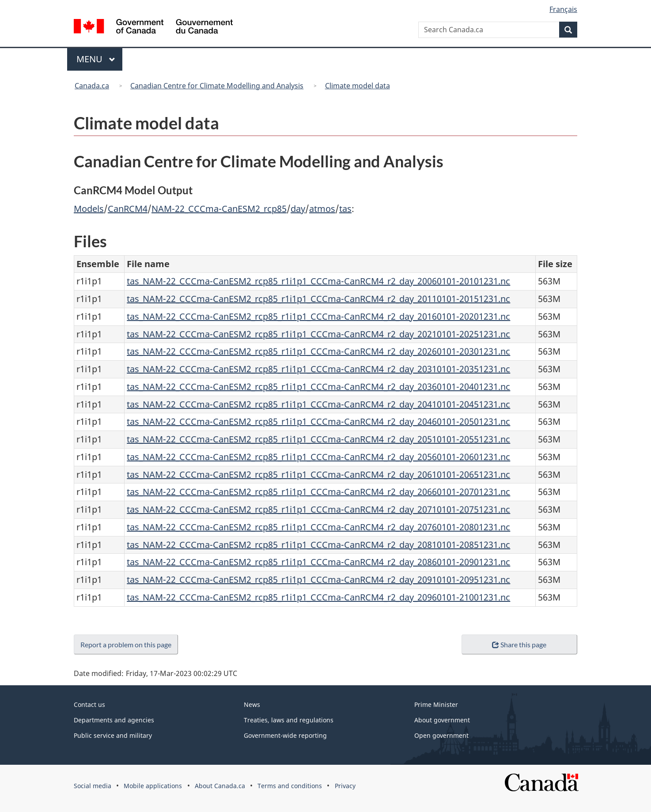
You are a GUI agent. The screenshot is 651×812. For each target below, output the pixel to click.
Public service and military (113, 735)
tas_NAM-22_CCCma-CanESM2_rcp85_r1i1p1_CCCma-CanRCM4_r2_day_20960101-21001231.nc (318, 597)
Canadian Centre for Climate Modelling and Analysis (217, 86)
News (252, 704)
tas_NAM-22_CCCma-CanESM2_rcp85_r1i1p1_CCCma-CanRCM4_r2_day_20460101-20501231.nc (318, 421)
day (298, 209)
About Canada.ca (220, 786)
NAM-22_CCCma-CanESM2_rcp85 (219, 209)
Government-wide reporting (285, 735)
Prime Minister (436, 704)
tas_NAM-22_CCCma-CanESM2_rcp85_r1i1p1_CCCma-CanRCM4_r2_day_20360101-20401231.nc (318, 387)
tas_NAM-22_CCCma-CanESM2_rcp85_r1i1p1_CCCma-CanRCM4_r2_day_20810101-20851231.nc (318, 545)
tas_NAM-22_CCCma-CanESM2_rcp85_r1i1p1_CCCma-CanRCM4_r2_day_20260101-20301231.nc (318, 351)
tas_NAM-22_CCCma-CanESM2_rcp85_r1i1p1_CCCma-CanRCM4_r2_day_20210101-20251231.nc (318, 334)
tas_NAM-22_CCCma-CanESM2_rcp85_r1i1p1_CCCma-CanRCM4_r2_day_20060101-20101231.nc (318, 281)
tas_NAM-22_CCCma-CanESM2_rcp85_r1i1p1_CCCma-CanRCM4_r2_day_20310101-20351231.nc (318, 369)
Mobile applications (153, 786)
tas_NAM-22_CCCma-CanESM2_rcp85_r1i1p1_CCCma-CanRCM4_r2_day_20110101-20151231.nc (318, 299)
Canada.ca (92, 86)
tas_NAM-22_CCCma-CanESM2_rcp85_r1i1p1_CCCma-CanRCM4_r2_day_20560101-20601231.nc (318, 457)
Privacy (345, 786)
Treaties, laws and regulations (289, 720)
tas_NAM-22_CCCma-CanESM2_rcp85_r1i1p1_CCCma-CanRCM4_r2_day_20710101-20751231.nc (318, 509)
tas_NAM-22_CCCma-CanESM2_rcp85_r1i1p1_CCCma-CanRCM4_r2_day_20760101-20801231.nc (318, 527)
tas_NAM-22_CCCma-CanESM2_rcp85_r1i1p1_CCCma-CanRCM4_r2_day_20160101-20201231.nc (318, 316)
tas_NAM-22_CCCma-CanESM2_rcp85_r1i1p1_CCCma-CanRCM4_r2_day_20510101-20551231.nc (318, 439)
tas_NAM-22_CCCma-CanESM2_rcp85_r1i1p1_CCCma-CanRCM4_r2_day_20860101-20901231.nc (318, 562)
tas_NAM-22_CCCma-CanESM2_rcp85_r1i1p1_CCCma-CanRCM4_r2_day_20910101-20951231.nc (318, 580)
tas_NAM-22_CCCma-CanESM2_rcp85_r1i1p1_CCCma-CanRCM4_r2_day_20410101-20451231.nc (318, 404)
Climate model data (358, 86)
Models (89, 209)
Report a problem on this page (128, 644)
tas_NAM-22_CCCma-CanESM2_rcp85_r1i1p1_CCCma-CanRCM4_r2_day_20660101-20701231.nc (318, 492)
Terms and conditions (290, 786)
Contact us (89, 704)
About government (442, 720)
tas (345, 209)
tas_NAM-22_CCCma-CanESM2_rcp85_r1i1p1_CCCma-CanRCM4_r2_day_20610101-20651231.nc (318, 474)
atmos (322, 209)
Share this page (519, 644)
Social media (93, 786)
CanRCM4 (128, 209)
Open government (441, 735)
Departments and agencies (114, 720)
